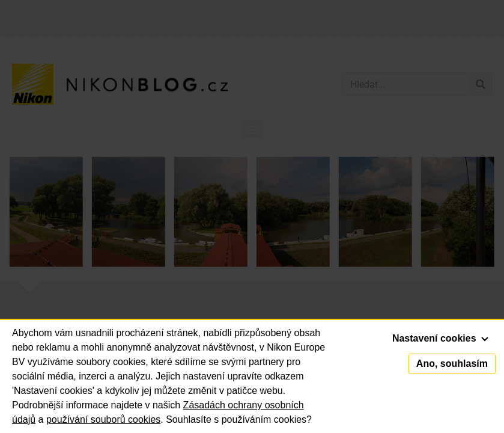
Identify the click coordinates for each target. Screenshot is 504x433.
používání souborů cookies (103, 419)
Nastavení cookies (440, 338)
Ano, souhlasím (452, 364)
